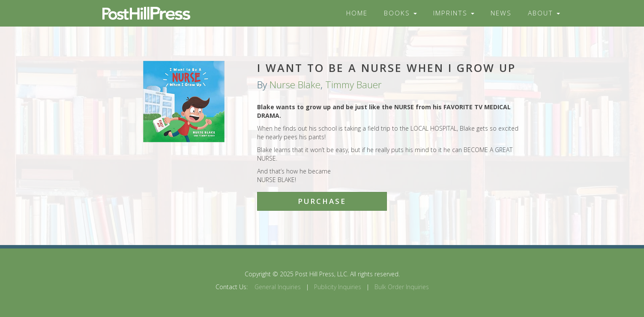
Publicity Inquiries (338, 287)
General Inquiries (278, 287)
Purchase (322, 201)
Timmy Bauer (353, 85)
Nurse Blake (295, 85)
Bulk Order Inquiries (402, 287)
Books (400, 13)
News (501, 13)
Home (357, 13)
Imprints (454, 13)
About (544, 13)
